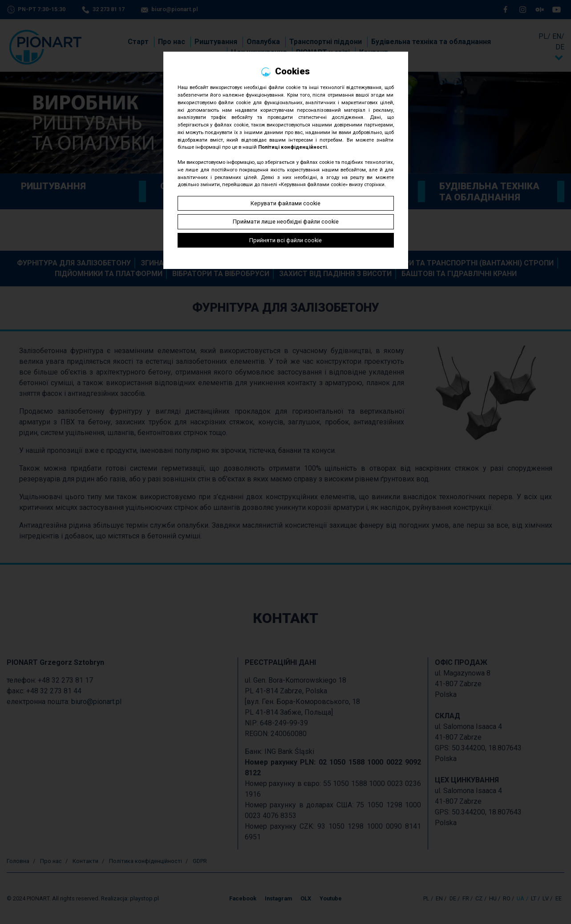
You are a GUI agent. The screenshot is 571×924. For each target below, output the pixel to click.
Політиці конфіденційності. (293, 147)
